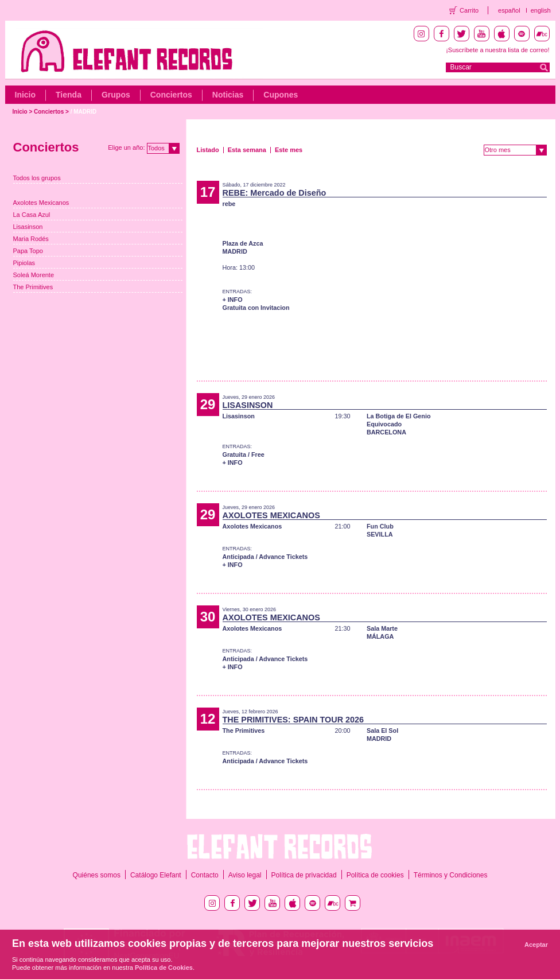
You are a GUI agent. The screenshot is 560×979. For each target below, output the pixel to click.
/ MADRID (84, 112)
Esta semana (247, 150)
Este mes (289, 150)
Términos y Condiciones (451, 875)
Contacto (205, 875)
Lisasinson (28, 227)
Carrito (469, 10)
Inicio (26, 95)
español (509, 10)
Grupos (116, 95)
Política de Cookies (164, 968)
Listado (208, 150)
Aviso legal (245, 875)
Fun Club (380, 526)
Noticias (228, 95)
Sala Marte (382, 628)
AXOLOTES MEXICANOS (271, 515)
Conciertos (171, 95)
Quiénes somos (97, 875)
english (541, 10)
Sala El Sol (382, 731)
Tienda (69, 95)
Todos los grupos (37, 178)
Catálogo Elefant (156, 875)
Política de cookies (375, 875)
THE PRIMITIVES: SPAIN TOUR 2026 (293, 720)
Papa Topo (28, 251)
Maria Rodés (31, 239)
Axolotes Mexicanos (41, 203)
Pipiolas (24, 263)
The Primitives (33, 287)
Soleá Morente (34, 275)
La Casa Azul (32, 215)
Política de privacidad (304, 875)
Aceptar (536, 945)
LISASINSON (248, 405)
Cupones (281, 95)
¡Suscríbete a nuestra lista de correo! (497, 50)
